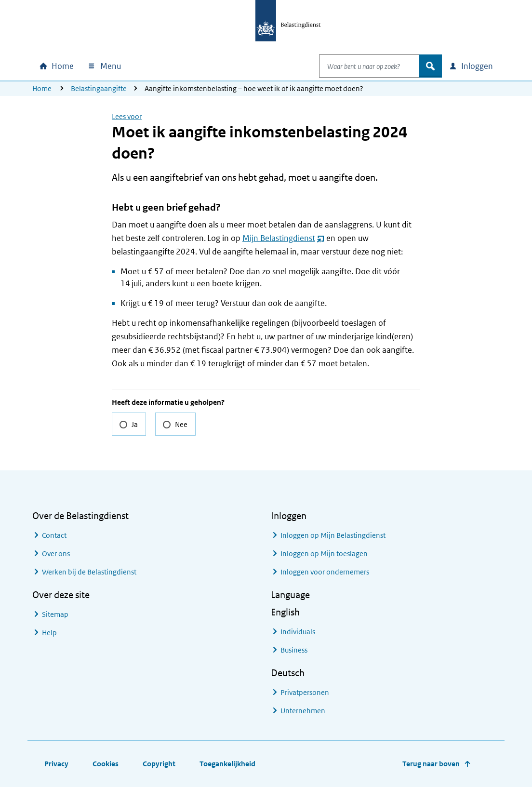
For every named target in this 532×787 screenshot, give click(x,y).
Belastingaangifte (99, 88)
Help (49, 633)
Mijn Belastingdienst (283, 238)
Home (42, 88)
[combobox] (359, 66)
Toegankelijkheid (227, 764)
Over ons (56, 554)
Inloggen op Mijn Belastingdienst (333, 535)
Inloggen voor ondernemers (325, 572)
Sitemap (55, 614)
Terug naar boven (431, 764)
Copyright (159, 764)
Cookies (106, 764)
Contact (54, 535)
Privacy (56, 764)
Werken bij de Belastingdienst (89, 572)
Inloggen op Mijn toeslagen (324, 554)
